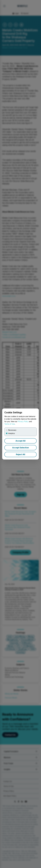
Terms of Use (10, 424)
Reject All (21, 454)
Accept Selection (21, 448)
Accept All (20, 441)
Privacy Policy (23, 421)
